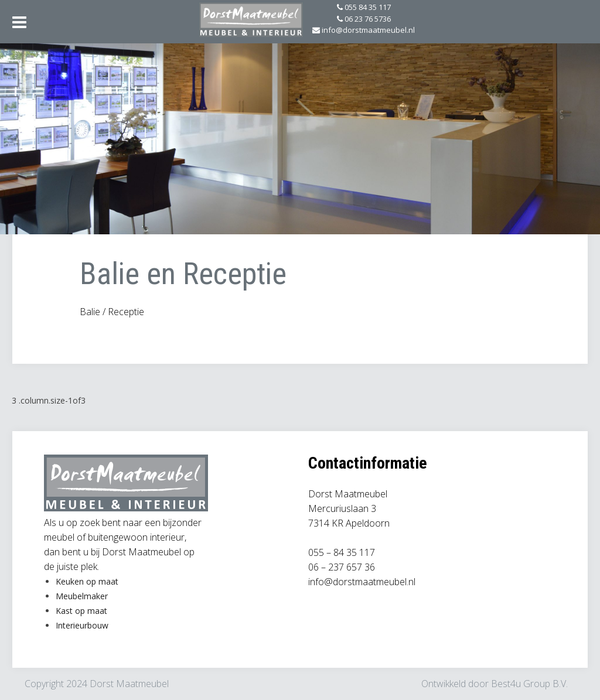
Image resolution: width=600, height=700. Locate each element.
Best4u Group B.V (529, 684)
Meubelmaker (82, 596)
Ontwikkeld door (456, 684)
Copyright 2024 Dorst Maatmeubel (97, 684)
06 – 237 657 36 (342, 567)
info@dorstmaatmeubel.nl (362, 582)
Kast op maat (81, 611)
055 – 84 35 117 (342, 552)
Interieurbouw (82, 625)
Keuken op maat (87, 581)
